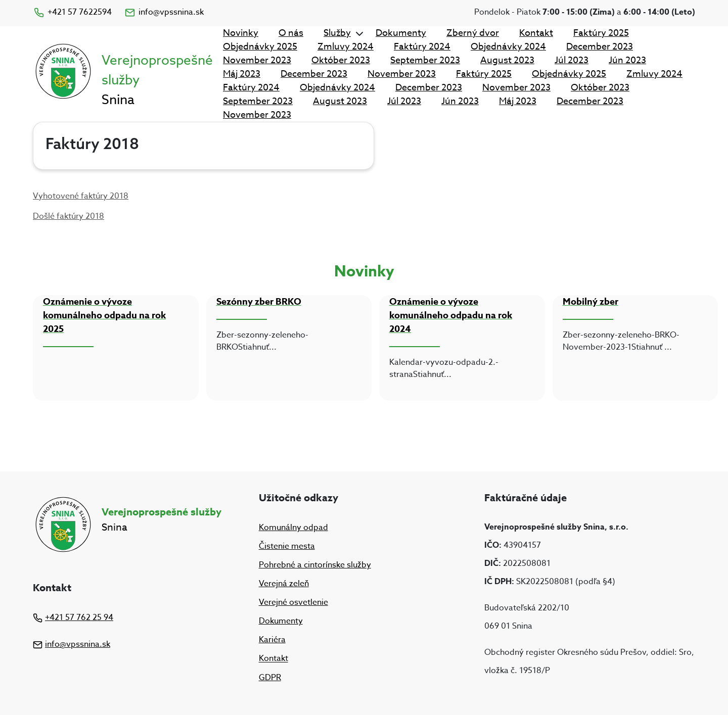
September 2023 (425, 60)
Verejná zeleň (284, 584)
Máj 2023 (242, 74)
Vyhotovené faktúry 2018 (81, 196)
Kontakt (536, 33)
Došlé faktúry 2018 (69, 216)
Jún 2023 (627, 60)
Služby (337, 33)
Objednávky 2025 (260, 47)
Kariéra (272, 640)
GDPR (270, 678)
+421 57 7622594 (72, 12)
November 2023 (257, 60)
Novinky (241, 33)
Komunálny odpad (293, 528)
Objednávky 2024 (508, 47)
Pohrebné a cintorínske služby (315, 565)
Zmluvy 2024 (346, 47)
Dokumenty (401, 33)
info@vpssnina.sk (164, 12)
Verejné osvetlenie (293, 602)
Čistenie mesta (287, 546)
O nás (291, 33)
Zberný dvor (473, 33)
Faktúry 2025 (601, 33)
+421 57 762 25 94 (73, 617)
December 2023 (600, 47)
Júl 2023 (572, 60)
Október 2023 (341, 60)
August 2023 (507, 60)
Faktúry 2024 (422, 47)
